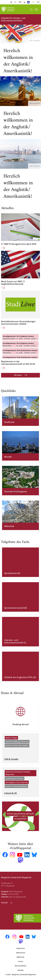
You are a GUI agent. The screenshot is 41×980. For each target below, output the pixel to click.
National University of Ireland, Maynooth (18, 773)
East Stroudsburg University (17, 742)
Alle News (18, 375)
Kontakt (5, 903)
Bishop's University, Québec (17, 746)
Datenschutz (21, 953)
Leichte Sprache (29, 2)
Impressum (21, 948)
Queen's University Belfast (16, 786)
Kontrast (12, 2)
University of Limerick (15, 778)
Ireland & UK (10, 793)
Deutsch (34, 2)
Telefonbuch (16, 2)
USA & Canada (11, 759)
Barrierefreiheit (21, 966)
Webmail (20, 2)
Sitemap (20, 970)
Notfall (25, 2)
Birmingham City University (17, 782)
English (39, 2)
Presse (20, 961)
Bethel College (11, 738)
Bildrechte (20, 957)
